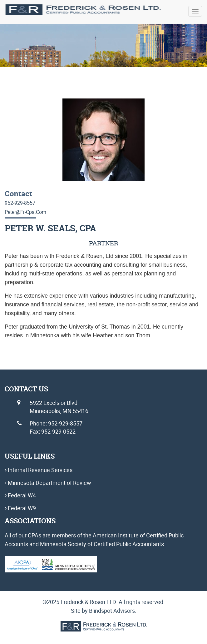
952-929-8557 (20, 203)
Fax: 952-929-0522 (53, 431)
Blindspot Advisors (112, 611)
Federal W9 (21, 508)
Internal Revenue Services (39, 470)
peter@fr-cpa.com (25, 212)
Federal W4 (21, 495)
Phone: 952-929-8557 (56, 423)
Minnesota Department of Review (49, 483)
